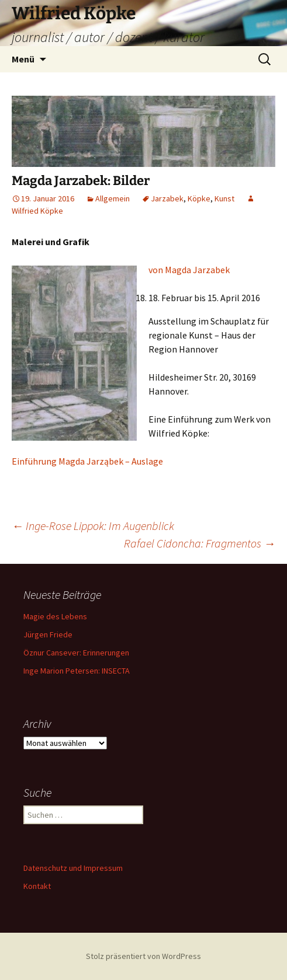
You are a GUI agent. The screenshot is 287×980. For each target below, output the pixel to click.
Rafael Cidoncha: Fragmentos (200, 543)
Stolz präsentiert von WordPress (143, 956)
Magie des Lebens (55, 616)
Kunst (224, 198)
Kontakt (37, 886)
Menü (23, 59)
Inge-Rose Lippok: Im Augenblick (93, 526)
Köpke (199, 198)
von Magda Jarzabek (189, 270)
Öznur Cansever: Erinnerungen (76, 653)
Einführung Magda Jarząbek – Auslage (87, 461)
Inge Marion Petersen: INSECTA (77, 671)
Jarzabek (167, 198)
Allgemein (113, 198)
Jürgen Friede (48, 634)
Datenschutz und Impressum (73, 868)
